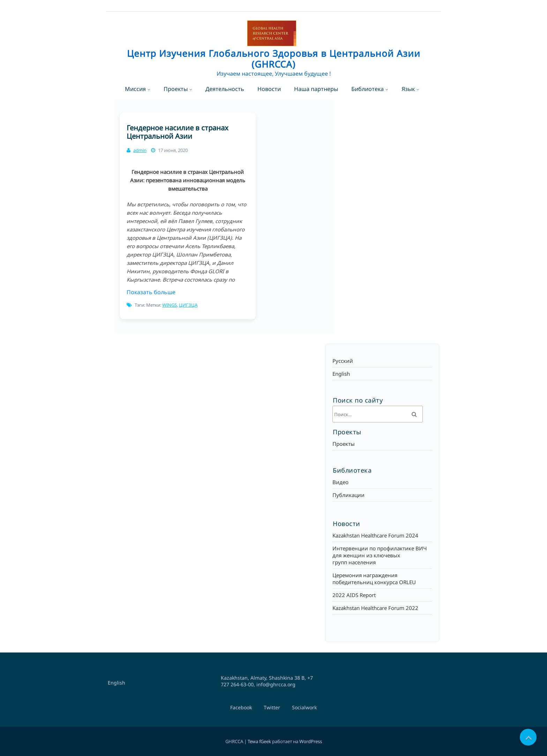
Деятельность (225, 89)
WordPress (311, 741)
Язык (408, 89)
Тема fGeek (259, 741)
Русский (343, 361)
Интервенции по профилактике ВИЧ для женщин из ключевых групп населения (380, 555)
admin (140, 150)
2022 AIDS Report (354, 595)
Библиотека (368, 89)
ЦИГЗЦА (188, 305)
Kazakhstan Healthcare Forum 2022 (375, 608)
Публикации (349, 495)
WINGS (170, 305)
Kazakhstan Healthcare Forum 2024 (375, 535)
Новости (269, 89)
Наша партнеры (316, 89)
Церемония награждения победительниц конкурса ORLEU (374, 579)
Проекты (176, 89)
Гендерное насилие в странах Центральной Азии (178, 132)
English (341, 374)
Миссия (135, 89)
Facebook (241, 707)
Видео (340, 482)
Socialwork (304, 707)
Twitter (272, 707)
